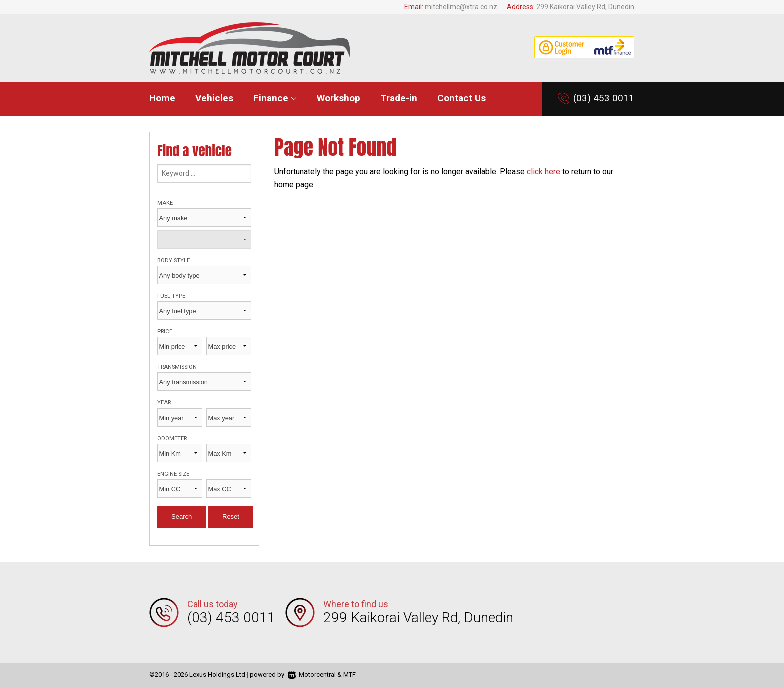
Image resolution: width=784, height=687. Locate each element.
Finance (275, 98)
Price (165, 332)
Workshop (339, 98)
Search (182, 516)
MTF (350, 674)
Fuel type (171, 296)
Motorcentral (312, 674)
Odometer (172, 438)
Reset (231, 516)
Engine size (173, 474)
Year (164, 402)
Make (165, 203)
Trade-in (399, 98)
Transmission (177, 367)
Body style (174, 261)
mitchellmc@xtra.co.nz (461, 7)
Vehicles (214, 98)
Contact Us (462, 98)
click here (544, 172)
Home (162, 98)
